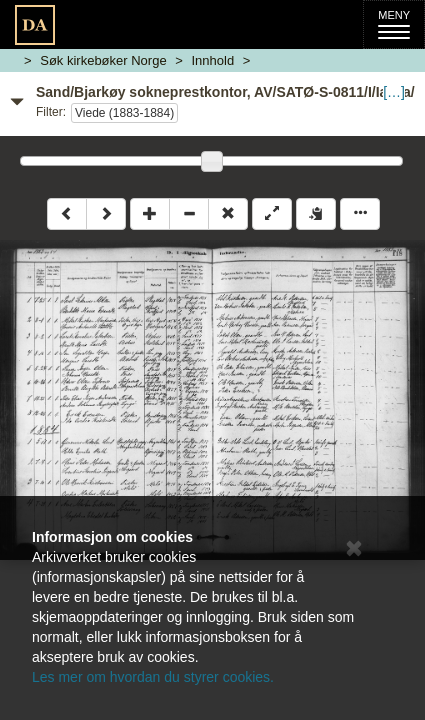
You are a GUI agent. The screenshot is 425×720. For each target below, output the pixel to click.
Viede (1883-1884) (124, 113)
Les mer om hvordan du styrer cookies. (153, 677)
